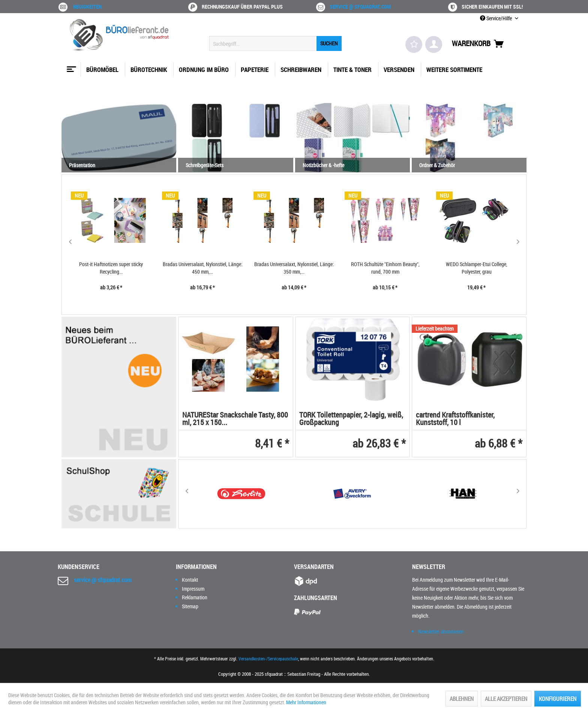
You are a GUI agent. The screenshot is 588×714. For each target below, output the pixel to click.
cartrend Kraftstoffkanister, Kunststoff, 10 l (455, 419)
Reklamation (195, 597)
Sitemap (190, 606)
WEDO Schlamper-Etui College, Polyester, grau (477, 268)
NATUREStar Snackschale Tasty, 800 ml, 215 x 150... (235, 419)
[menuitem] (275, 43)
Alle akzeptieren (506, 699)
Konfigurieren (558, 699)
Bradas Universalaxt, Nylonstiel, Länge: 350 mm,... (294, 268)
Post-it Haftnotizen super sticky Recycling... (111, 268)
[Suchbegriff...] (275, 43)
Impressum (193, 589)
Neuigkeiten (87, 7)
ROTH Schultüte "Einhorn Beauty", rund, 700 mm (385, 268)
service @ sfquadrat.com (360, 7)
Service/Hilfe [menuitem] (496, 18)
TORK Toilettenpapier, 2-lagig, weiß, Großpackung (351, 419)
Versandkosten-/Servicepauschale (268, 659)
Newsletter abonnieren (441, 631)
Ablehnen (462, 699)
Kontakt (190, 580)
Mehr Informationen (306, 702)
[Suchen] (329, 43)
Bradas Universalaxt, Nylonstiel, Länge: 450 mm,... (202, 268)
